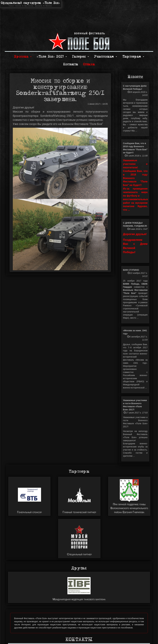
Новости (135, 77)
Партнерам (133, 57)
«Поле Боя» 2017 (52, 57)
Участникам (106, 57)
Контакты (71, 64)
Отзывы (89, 64)
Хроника (23, 57)
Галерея (80, 57)
